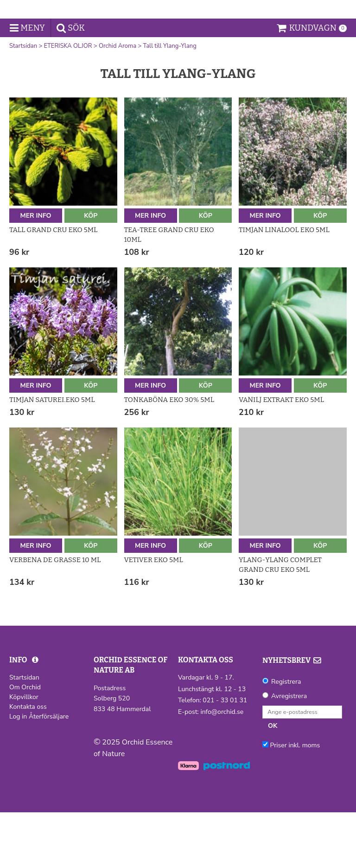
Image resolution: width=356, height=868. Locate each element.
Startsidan (23, 102)
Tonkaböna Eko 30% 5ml (169, 455)
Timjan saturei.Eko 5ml (52, 455)
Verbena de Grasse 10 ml (55, 615)
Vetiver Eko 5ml (154, 615)
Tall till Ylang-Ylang (170, 102)
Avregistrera (289, 752)
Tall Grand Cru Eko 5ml (53, 285)
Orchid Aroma (118, 102)
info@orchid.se (222, 767)
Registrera (286, 737)
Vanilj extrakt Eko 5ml (281, 455)
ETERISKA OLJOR (68, 102)
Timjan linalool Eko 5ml (284, 285)
